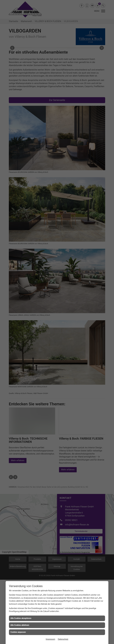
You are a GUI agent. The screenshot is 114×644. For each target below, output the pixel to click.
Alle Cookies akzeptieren (21, 618)
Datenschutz (63, 639)
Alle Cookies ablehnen (20, 625)
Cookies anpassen (18, 632)
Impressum (50, 639)
